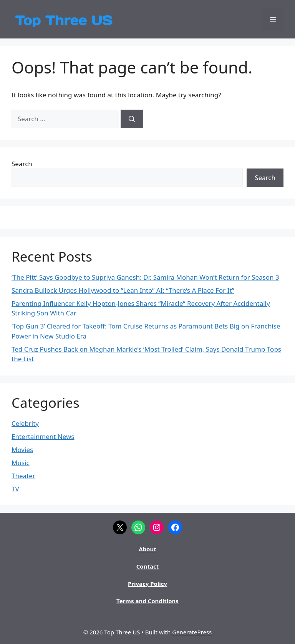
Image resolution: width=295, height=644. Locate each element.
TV (15, 489)
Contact (148, 566)
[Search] (132, 119)
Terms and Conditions (147, 601)
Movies (22, 450)
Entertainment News (43, 436)
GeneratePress (192, 632)
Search (22, 164)
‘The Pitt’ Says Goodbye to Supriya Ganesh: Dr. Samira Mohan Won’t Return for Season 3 (145, 277)
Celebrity (25, 423)
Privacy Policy (147, 584)
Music (21, 463)
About (147, 549)
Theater (23, 476)
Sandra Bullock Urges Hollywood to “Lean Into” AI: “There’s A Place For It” (123, 290)
